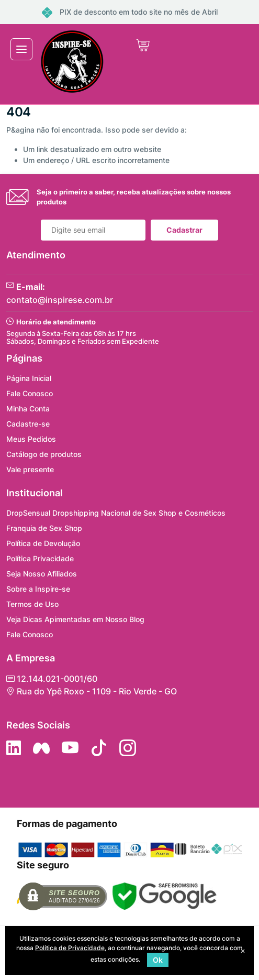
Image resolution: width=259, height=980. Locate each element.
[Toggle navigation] (21, 49)
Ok (158, 960)
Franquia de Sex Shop (44, 528)
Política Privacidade (40, 558)
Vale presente (30, 469)
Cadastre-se (28, 424)
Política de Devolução (43, 543)
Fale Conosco (30, 393)
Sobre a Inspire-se (38, 589)
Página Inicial (29, 378)
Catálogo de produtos (44, 454)
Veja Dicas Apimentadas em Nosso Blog (75, 619)
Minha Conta (28, 409)
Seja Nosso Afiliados (42, 574)
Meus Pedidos (31, 439)
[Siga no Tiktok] (99, 748)
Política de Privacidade (70, 948)
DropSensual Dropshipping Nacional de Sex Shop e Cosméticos (116, 513)
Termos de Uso (32, 604)
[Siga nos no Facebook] (41, 748)
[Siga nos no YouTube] (70, 748)
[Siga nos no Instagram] (128, 748)
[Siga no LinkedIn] (14, 748)
